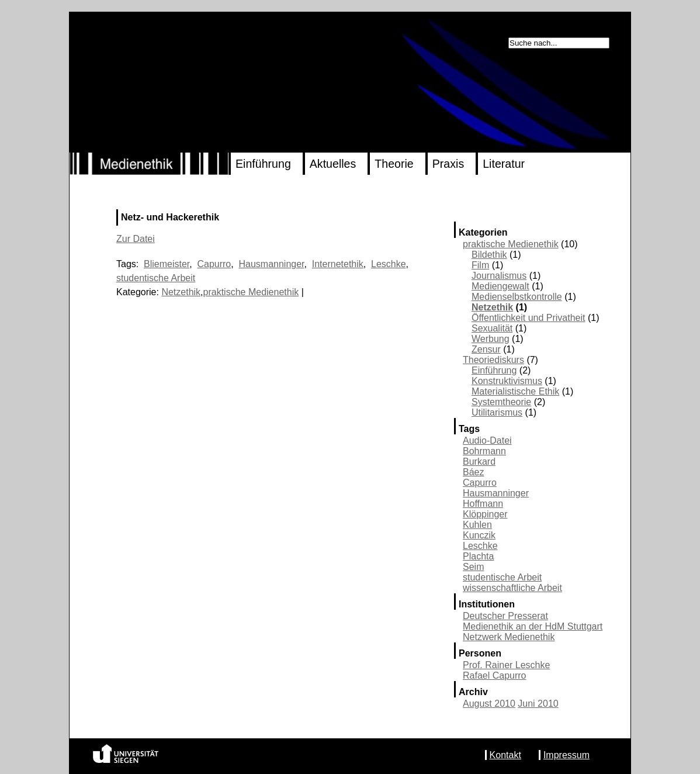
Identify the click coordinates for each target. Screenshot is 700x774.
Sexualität (492, 328)
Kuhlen (477, 525)
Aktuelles (333, 164)
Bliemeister (167, 264)
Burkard (479, 462)
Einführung (263, 164)
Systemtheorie (501, 402)
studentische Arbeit (502, 577)
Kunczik (479, 535)
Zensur (486, 349)
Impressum (566, 755)
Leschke (480, 546)
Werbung (491, 339)
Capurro (480, 483)
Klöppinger (485, 514)
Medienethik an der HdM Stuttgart (533, 626)
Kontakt (505, 755)
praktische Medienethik (511, 244)
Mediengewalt (500, 286)
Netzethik (492, 307)
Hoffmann (483, 504)
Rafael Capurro (495, 675)
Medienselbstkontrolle (517, 297)
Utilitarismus (497, 412)
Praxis (448, 164)
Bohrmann (484, 451)
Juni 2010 (538, 704)
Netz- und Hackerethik (170, 217)
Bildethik (489, 255)
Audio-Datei (487, 440)
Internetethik (338, 264)
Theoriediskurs (493, 360)
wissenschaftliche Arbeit (512, 588)
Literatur (504, 164)
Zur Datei (136, 239)
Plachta (478, 556)
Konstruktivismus (507, 381)
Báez (473, 472)
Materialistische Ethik (515, 391)
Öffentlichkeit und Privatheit (528, 318)
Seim (473, 567)
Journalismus (499, 276)
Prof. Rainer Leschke (506, 665)
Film (480, 265)
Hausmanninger (496, 493)
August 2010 (489, 704)
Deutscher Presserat (505, 616)
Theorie (394, 164)
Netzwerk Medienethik (509, 637)
